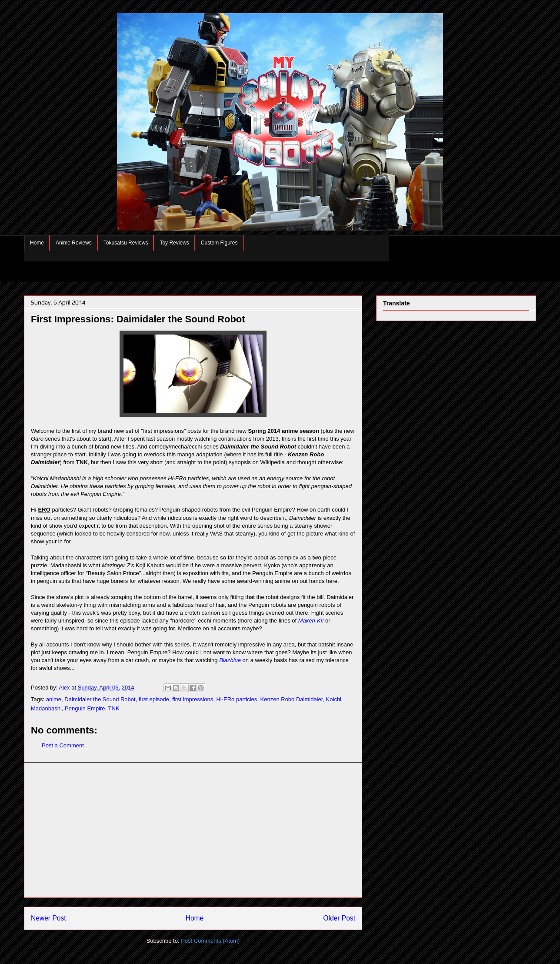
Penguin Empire (85, 708)
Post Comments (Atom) (210, 941)
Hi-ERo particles (237, 699)
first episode (154, 699)
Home (37, 243)
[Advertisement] (193, 830)
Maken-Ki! (311, 621)
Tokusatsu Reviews (126, 243)
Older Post (339, 918)
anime (54, 699)
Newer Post (48, 918)
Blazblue (230, 660)
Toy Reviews (174, 243)
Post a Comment (63, 745)
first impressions (193, 699)
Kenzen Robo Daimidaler (292, 699)
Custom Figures (219, 243)
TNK (114, 708)
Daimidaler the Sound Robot (100, 699)
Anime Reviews (74, 243)
